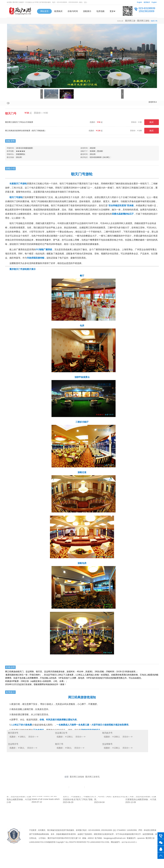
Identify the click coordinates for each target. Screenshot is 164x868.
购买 (152, 122)
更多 (112, 11)
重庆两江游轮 (145, 21)
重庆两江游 (135, 21)
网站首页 (44, 11)
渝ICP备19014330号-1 (129, 855)
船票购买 (147, 2)
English (139, 2)
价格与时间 (73, 11)
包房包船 (100, 11)
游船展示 (87, 11)
